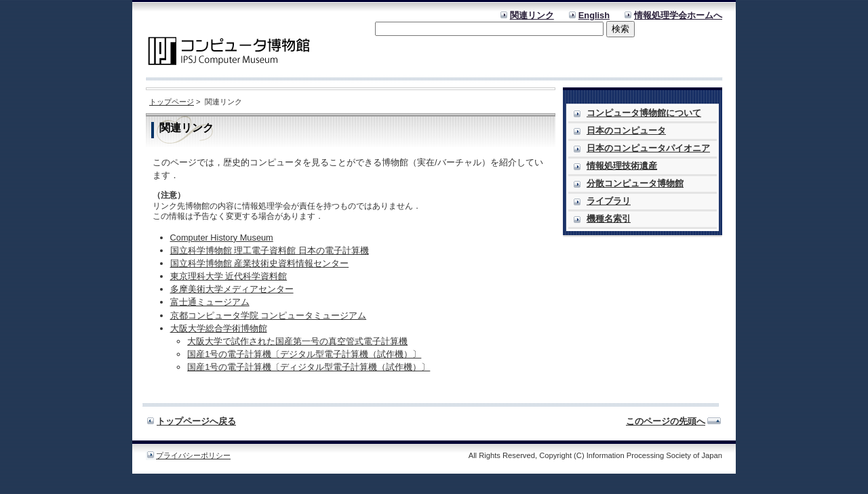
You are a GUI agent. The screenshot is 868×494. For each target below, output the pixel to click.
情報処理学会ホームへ (678, 15)
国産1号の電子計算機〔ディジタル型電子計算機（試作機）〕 (309, 367)
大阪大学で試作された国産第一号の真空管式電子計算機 (297, 341)
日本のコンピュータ (626, 130)
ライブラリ (609, 201)
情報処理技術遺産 (622, 166)
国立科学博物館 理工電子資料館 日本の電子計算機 (270, 250)
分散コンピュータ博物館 (635, 183)
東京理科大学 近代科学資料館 (229, 276)
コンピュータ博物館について (644, 113)
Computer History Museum (222, 238)
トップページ (172, 102)
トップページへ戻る (196, 421)
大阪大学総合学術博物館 (219, 328)
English (594, 15)
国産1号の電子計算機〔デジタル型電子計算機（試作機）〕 (304, 354)
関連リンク (532, 15)
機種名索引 (609, 219)
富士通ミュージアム (210, 302)
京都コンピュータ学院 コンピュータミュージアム (269, 315)
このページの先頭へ (666, 421)
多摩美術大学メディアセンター (232, 289)
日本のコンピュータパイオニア (648, 148)
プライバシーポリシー (193, 455)
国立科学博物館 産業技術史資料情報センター (260, 263)
